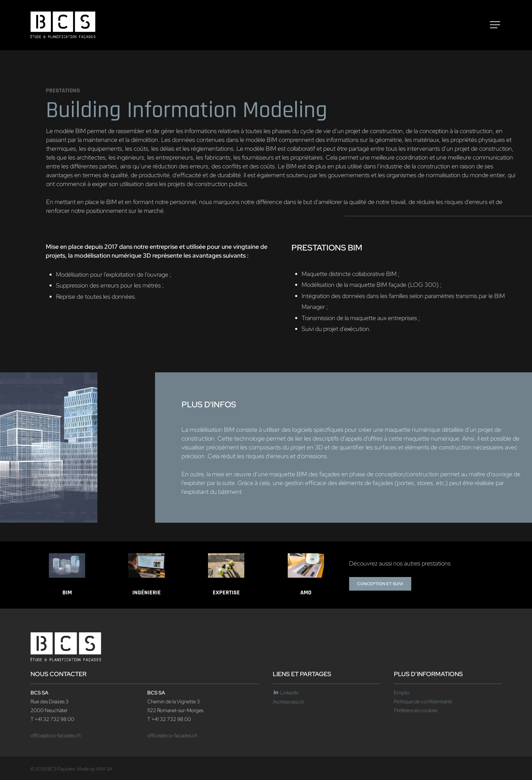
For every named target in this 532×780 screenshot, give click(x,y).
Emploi (402, 693)
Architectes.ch (288, 702)
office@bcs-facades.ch (56, 736)
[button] (496, 25)
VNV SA (104, 769)
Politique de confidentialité (423, 702)
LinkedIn (286, 693)
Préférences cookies (416, 710)
